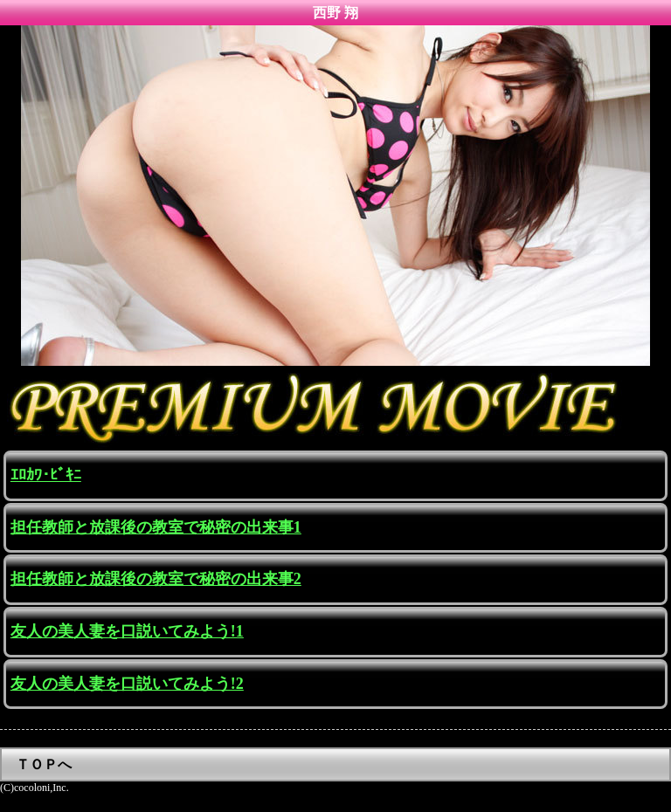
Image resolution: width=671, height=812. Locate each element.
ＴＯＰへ (44, 764)
